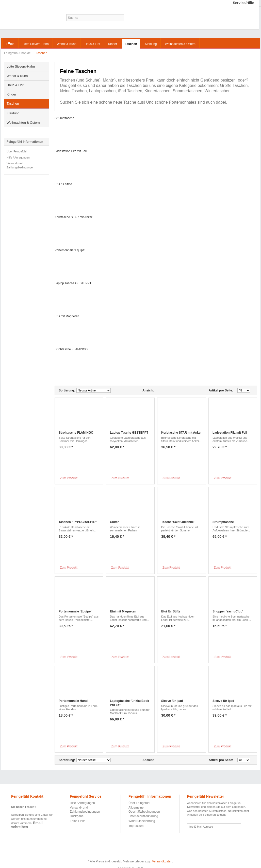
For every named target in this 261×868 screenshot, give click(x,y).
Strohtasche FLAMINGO (71, 349)
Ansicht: (149, 390)
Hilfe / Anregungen (18, 157)
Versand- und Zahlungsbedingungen (20, 165)
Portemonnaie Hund (73, 701)
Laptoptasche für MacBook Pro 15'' (129, 703)
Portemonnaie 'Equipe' (70, 250)
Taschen (13, 104)
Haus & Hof (15, 85)
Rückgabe (77, 816)
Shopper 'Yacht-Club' (228, 611)
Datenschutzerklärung (143, 816)
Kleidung (13, 113)
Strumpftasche (64, 118)
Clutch (115, 522)
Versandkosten (162, 861)
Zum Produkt (69, 478)
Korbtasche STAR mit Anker (74, 217)
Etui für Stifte (63, 184)
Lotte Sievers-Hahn (21, 66)
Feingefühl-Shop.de (22, 16)
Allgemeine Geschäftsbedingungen (144, 810)
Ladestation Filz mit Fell (71, 151)
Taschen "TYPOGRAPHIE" (78, 522)
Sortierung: (67, 390)
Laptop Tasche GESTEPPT (73, 283)
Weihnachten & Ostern (23, 123)
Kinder (11, 94)
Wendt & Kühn (17, 76)
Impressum (136, 826)
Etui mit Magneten (67, 316)
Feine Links (78, 821)
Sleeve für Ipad (172, 701)
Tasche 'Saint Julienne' (178, 522)
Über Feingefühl (17, 151)
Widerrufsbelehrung (142, 821)
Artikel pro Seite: (221, 390)
